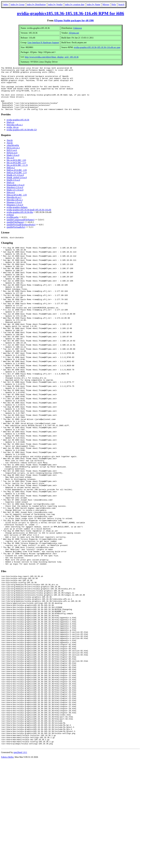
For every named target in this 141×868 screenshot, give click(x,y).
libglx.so (10, 131)
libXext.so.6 (12, 161)
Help (114, 4)
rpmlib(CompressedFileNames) (21, 228)
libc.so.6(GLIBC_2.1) (16, 171)
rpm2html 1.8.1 (20, 860)
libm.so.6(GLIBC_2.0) (17, 204)
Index (6, 4)
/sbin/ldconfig (13, 154)
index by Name (93, 4)
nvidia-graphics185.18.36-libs (20, 221)
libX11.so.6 (12, 159)
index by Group (17, 4)
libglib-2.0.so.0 (13, 189)
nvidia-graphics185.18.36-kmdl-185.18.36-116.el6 (29, 218)
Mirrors (106, 4)
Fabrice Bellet (7, 864)
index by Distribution (36, 4)
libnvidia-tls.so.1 (14, 206)
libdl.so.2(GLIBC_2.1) (17, 181)
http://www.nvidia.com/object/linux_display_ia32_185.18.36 (52, 57)
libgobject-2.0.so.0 (15, 196)
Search (121, 4)
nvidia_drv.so (13, 136)
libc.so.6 (10, 166)
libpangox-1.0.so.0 (15, 213)
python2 (10, 223)
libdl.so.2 (11, 176)
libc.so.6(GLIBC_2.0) (16, 169)
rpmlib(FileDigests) (15, 231)
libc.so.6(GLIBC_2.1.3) (17, 174)
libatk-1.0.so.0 (13, 164)
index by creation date (75, 4)
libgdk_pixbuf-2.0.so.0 (17, 186)
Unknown (77, 28)
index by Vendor (55, 4)
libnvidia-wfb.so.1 (15, 133)
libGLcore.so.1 (13, 156)
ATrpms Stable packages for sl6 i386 (74, 20)
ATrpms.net (74, 33)
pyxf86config (13, 226)
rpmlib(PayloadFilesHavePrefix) (21, 233)
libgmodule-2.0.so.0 (15, 194)
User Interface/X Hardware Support (43, 42)
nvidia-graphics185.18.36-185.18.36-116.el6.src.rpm (97, 47)
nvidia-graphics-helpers (17, 216)
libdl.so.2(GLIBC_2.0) (17, 179)
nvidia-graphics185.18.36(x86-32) (22, 138)
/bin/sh (10, 149)
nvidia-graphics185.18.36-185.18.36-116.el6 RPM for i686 (70, 13)
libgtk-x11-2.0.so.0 (15, 199)
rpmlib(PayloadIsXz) (16, 236)
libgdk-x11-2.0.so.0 (15, 184)
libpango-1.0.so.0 (14, 211)
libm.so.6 (11, 201)
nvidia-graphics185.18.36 (18, 128)
